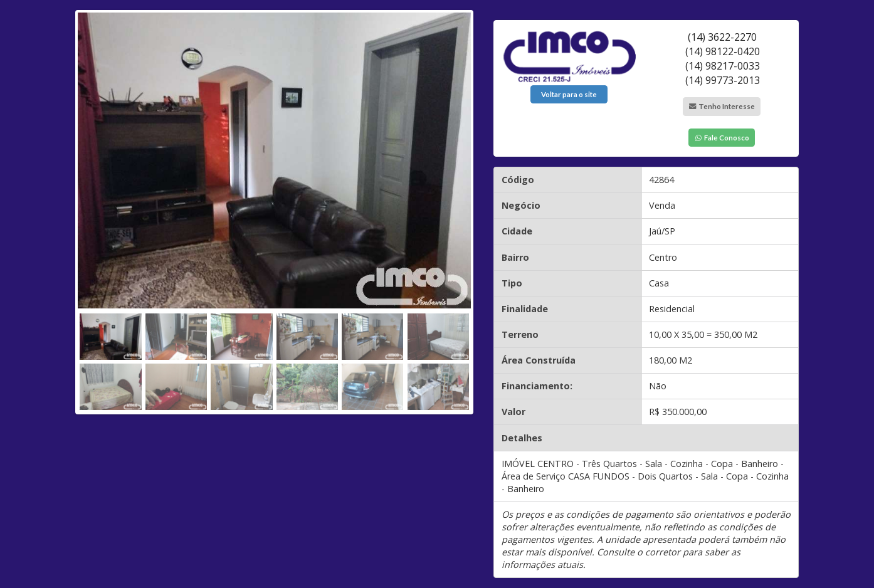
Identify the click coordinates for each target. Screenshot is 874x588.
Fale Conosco (722, 138)
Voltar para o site (569, 94)
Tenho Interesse (722, 106)
